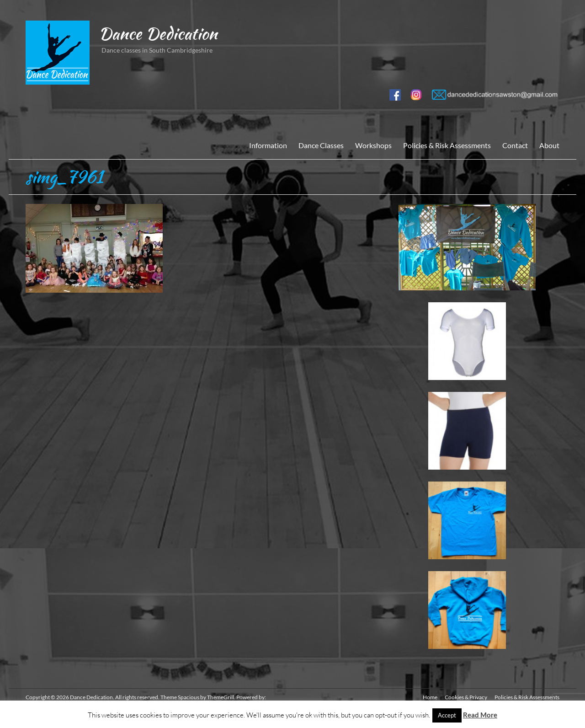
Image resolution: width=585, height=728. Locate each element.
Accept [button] (447, 715)
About (549, 145)
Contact (515, 145)
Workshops (373, 145)
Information (268, 145)
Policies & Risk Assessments (447, 145)
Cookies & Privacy (466, 697)
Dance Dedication (158, 33)
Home (430, 697)
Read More (480, 715)
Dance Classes (321, 145)
